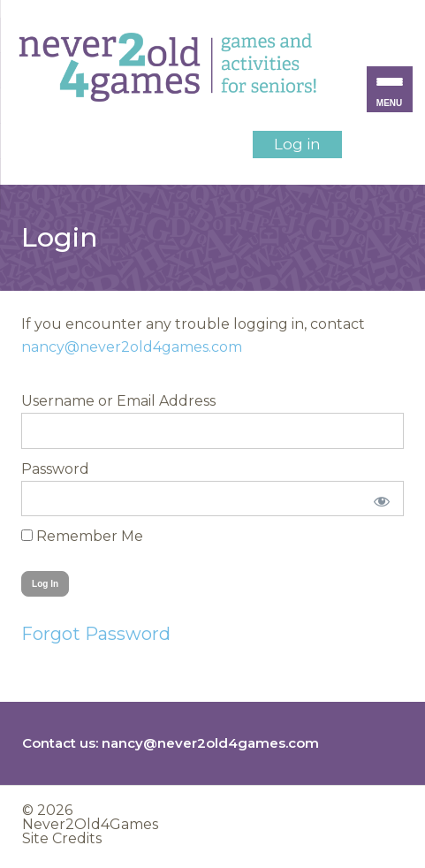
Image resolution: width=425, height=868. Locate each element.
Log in (297, 144)
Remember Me (82, 536)
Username (58, 401)
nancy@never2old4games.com (132, 347)
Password (55, 469)
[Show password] (379, 499)
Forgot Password (96, 634)
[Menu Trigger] (390, 89)
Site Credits (62, 838)
